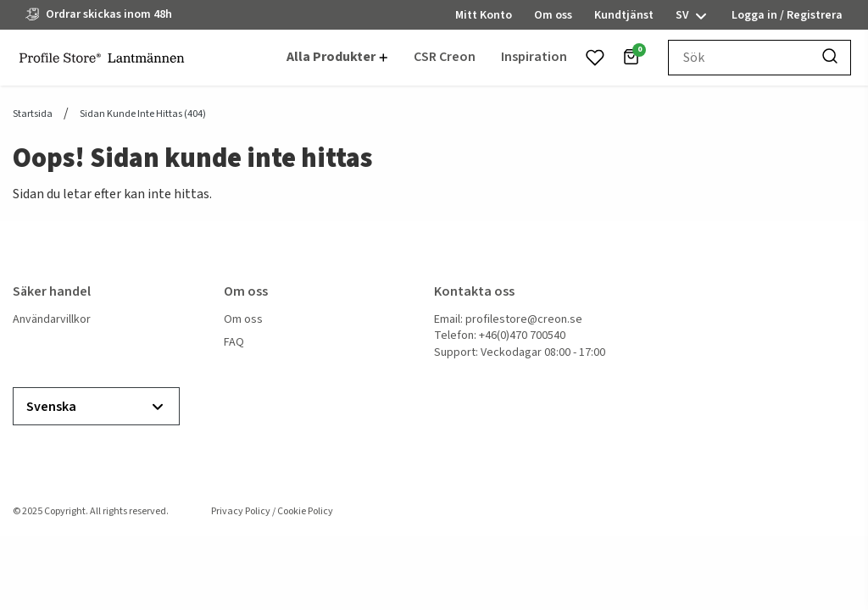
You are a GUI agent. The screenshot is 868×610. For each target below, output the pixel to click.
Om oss (243, 320)
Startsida (33, 114)
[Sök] (830, 58)
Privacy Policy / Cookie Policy (272, 511)
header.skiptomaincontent (0, 0)
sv (693, 16)
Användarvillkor (52, 320)
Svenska (96, 407)
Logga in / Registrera (787, 15)
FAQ (234, 343)
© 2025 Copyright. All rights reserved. (91, 511)
